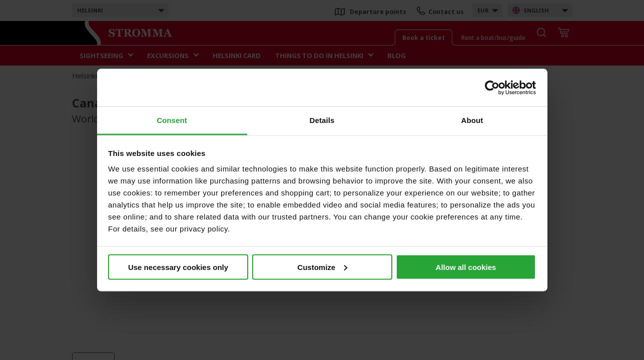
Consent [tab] (172, 120)
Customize (322, 267)
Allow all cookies (466, 267)
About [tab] (472, 120)
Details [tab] (322, 120)
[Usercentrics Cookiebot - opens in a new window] (492, 87)
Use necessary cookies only (178, 267)
